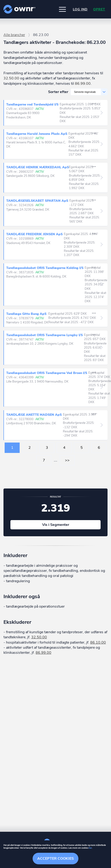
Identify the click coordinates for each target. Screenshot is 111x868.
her (90, 848)
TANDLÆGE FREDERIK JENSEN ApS (35, 234)
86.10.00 (98, 642)
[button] (62, 9)
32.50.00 (11, 78)
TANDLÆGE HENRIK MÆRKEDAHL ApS (38, 167)
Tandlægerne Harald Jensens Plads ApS (37, 134)
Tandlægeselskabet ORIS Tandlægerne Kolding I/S (45, 268)
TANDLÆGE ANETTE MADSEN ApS (35, 415)
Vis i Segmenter (56, 525)
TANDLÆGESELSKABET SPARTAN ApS (38, 201)
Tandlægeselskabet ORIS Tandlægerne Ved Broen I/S (47, 373)
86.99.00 (83, 84)
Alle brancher (14, 35)
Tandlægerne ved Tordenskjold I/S (33, 105)
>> (67, 460)
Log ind (80, 9)
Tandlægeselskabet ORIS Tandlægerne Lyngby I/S (45, 335)
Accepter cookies (55, 859)
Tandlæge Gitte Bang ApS (26, 314)
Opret (99, 9)
